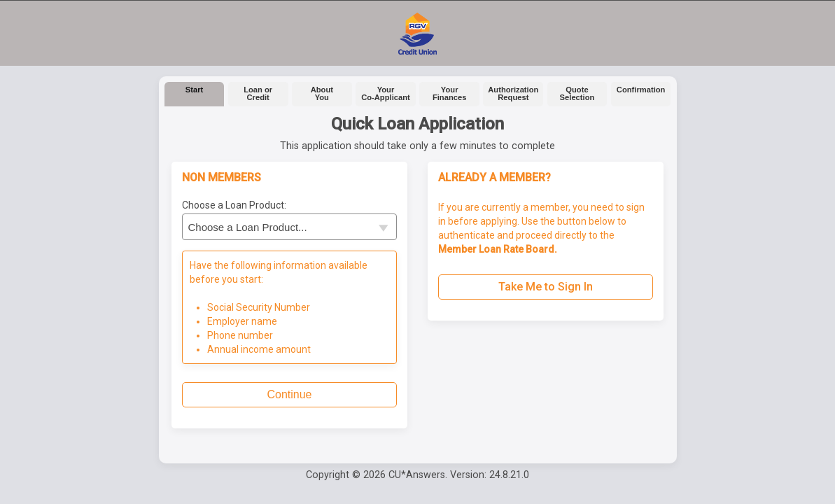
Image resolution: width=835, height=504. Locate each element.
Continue (289, 394)
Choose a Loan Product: (234, 205)
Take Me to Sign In (546, 287)
